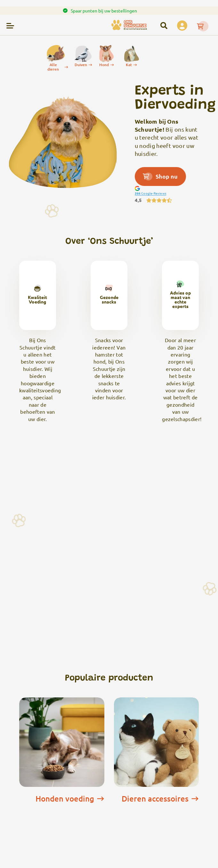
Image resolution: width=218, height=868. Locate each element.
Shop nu (160, 176)
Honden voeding (70, 799)
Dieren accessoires (160, 799)
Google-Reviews (150, 193)
